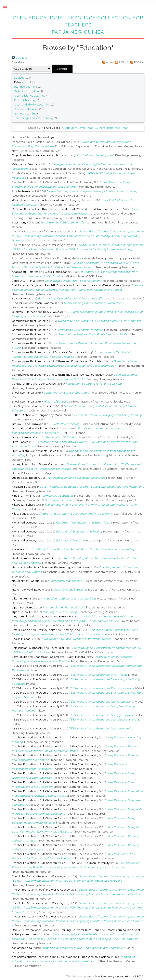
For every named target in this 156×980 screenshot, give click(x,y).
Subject (19, 78)
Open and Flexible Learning (32, 104)
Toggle (7, 8)
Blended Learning (26, 87)
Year (90, 128)
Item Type (114, 128)
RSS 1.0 (121, 62)
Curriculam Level (74, 128)
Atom (107, 62)
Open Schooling (24, 100)
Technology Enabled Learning (34, 118)
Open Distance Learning (30, 96)
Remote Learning (25, 113)
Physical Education (26, 109)
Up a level (20, 58)
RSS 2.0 (137, 62)
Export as (18, 62)
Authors (100, 128)
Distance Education (26, 91)
